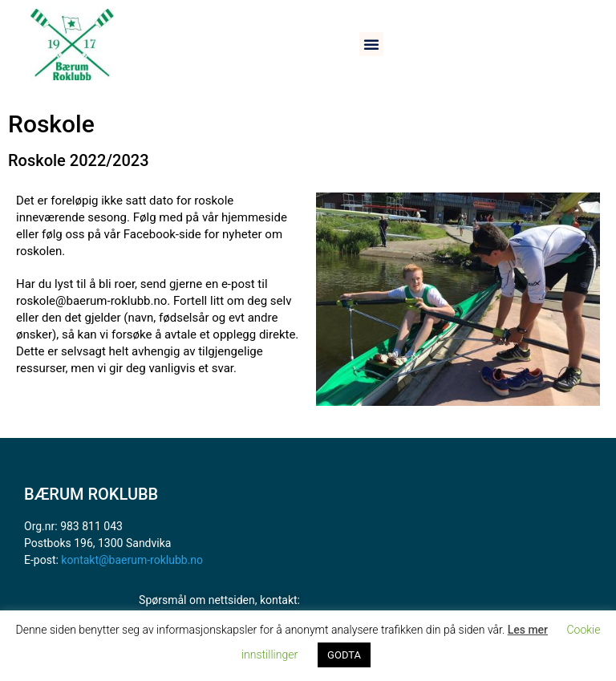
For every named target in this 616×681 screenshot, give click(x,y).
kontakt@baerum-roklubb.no (132, 560)
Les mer (528, 630)
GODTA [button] (344, 655)
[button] (371, 44)
